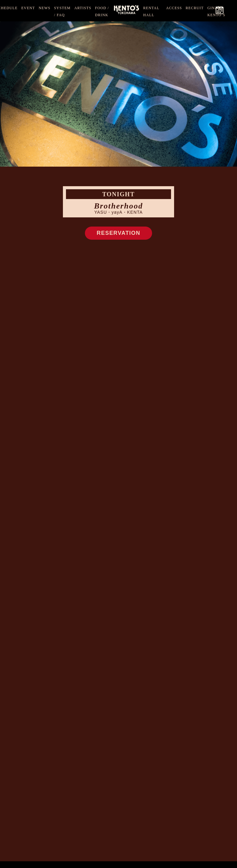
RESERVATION (119, 233)
